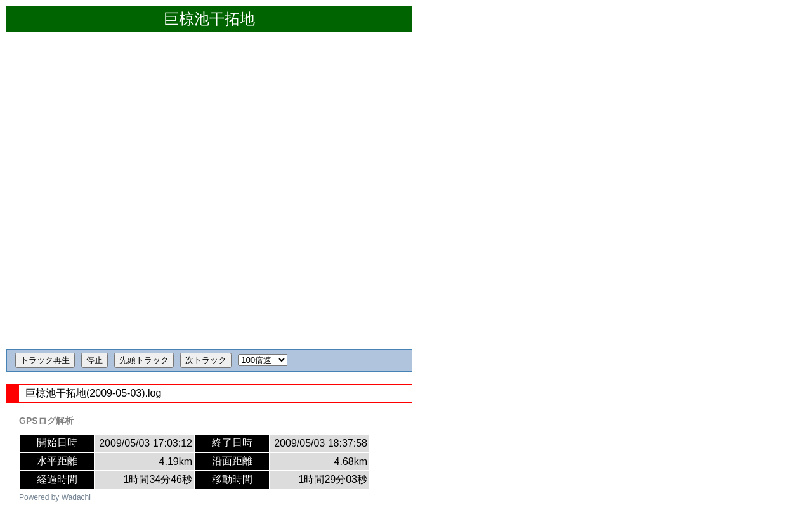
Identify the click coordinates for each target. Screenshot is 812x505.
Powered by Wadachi (55, 497)
